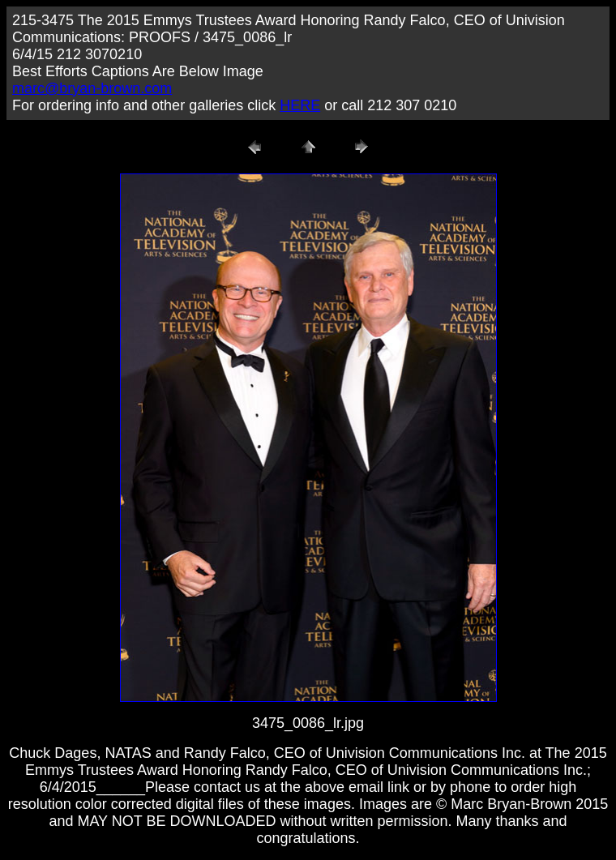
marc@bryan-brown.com (92, 88)
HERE (300, 105)
